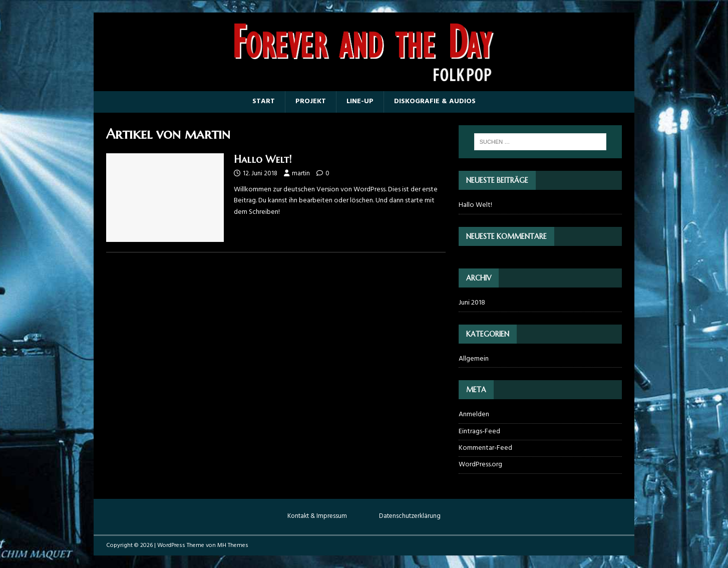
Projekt (311, 101)
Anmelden (474, 415)
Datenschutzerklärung (410, 516)
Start (264, 101)
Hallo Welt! (263, 160)
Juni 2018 (472, 303)
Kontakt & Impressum (317, 516)
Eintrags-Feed (479, 432)
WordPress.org (480, 465)
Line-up (360, 101)
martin (301, 174)
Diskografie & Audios (435, 101)
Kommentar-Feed (485, 448)
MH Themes (233, 545)
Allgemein (474, 359)
